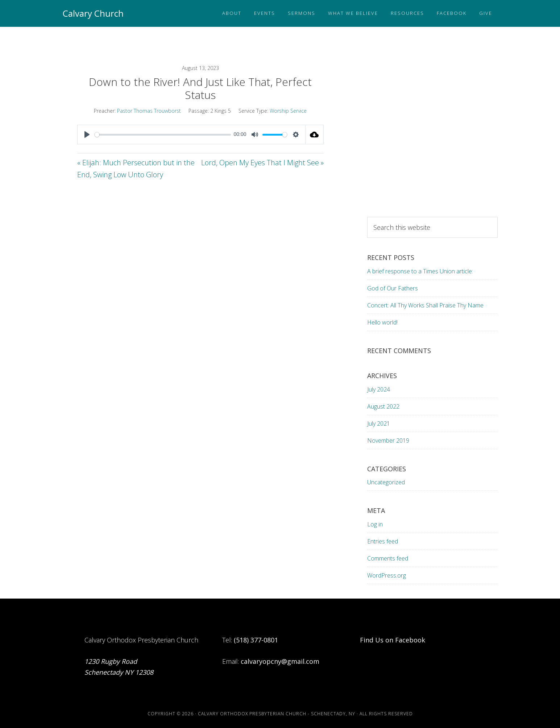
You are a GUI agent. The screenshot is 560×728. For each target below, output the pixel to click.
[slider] (163, 135)
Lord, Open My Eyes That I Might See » (262, 163)
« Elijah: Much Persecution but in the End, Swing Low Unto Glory (136, 169)
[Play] (87, 135)
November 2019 (388, 440)
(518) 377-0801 (256, 640)
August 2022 (383, 406)
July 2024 (379, 389)
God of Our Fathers (393, 288)
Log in (375, 524)
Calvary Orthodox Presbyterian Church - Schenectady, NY (277, 714)
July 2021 (379, 423)
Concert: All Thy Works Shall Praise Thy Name (425, 305)
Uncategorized (386, 482)
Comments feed (388, 558)
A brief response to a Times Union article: (421, 271)
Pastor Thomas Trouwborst (149, 111)
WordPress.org (387, 575)
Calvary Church (93, 13)
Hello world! (382, 322)
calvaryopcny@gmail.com (280, 661)
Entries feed (383, 541)
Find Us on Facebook (393, 640)
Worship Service (288, 111)
